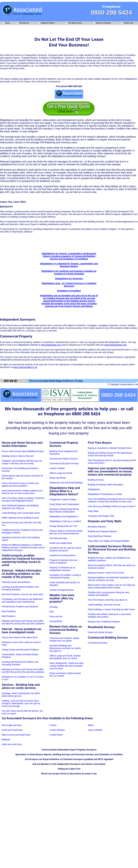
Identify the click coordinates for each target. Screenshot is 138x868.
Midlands (6, 740)
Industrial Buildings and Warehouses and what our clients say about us (65, 648)
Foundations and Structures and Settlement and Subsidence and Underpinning (22, 601)
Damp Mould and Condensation (64, 504)
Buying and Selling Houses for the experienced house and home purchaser (110, 454)
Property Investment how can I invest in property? (64, 561)
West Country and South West (16, 735)
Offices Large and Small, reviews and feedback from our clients (65, 657)
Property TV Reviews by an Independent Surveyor (62, 569)
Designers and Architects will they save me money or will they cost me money (22, 462)
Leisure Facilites (57, 468)
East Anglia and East (12, 725)
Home (6, 23)
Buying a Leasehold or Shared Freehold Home (110, 448)
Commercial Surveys (98, 643)
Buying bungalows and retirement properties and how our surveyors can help (111, 579)
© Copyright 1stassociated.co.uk (123, 384)
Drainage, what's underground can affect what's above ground (21, 695)
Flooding (54, 607)
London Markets (57, 730)
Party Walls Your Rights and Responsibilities (109, 541)
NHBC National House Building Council (20, 518)
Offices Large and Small (61, 473)
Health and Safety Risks (61, 543)
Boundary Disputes (97, 527)
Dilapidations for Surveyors (69, 279)
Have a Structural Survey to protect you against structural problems (20, 485)
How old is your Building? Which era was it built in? (112, 506)
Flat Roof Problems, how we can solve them (22, 594)
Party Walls (93, 511)
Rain (52, 612)
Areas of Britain (95, 730)
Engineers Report (47, 23)
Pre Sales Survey (74, 23)
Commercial (23, 23)
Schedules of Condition (69, 291)
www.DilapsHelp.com (51, 345)
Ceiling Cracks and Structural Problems (20, 650)
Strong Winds (56, 621)
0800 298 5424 (111, 13)
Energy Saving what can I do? (64, 526)
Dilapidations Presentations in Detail (105, 494)
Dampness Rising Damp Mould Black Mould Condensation (64, 510)
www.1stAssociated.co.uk (25, 367)
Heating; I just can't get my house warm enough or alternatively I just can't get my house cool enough (21, 703)
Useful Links (127, 23)
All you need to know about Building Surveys (23, 451)
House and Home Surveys (100, 632)
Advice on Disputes (102, 23)
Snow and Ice (56, 617)
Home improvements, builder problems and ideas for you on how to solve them (22, 492)
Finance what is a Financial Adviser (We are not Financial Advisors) (66, 532)
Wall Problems (9, 616)
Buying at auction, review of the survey (106, 573)
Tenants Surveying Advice (62, 590)
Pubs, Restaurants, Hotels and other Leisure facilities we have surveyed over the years (67, 666)
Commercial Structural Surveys (64, 464)
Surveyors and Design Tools (101, 516)
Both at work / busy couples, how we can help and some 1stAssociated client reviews (111, 586)
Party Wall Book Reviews (100, 536)
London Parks (56, 735)
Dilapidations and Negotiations (64, 517)
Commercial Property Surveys (64, 459)
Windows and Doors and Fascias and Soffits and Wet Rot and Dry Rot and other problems (23, 622)
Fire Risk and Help (58, 538)
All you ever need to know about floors (20, 637)
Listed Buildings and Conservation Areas (21, 513)
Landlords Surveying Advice (63, 555)
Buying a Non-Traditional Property (104, 622)
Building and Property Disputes (103, 531)
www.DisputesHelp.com (115, 345)
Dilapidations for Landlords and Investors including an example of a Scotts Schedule (69, 272)
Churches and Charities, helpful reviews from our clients (64, 640)
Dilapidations (94, 489)
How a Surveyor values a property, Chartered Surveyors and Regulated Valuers (23, 499)
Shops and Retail (58, 478)
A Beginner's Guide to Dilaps (63, 500)
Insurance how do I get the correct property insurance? (66, 549)
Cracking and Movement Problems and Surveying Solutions (20, 588)
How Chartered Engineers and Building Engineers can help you (20, 507)
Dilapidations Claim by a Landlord (65, 521)
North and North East (12, 744)
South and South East (12, 730)
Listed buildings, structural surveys (104, 605)
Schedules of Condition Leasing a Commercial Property (65, 576)
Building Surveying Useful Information (106, 485)
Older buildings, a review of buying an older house (111, 609)
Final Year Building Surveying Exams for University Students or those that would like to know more (112, 500)
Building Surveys (96, 480)
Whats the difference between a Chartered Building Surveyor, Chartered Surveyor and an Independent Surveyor (23, 548)
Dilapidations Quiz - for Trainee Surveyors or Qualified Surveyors (69, 285)
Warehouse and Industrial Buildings (66, 483)
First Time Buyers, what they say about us (108, 600)
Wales (91, 725)
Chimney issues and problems (16, 582)
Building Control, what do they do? (18, 456)
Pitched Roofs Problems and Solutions (20, 607)
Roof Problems (9, 611)
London (53, 725)
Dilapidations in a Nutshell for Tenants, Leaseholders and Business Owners (69, 265)
